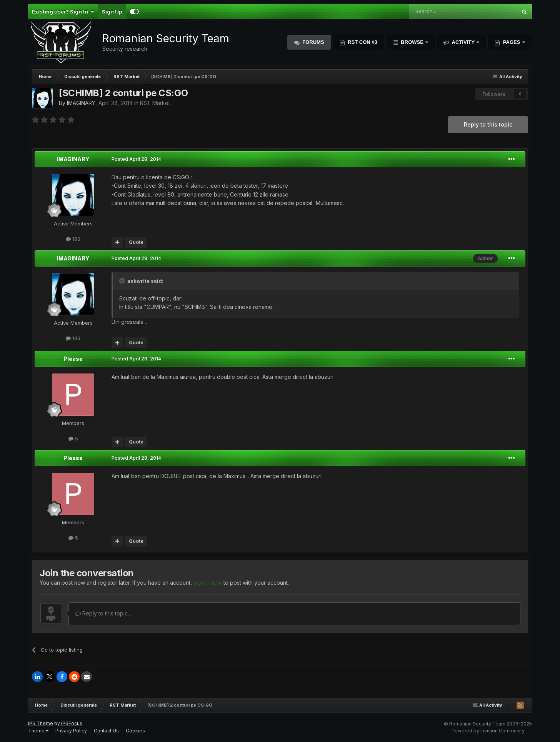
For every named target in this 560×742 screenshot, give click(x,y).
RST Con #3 (362, 42)
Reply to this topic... (103, 613)
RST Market (155, 103)
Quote (136, 242)
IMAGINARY (81, 103)
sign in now (208, 583)
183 (73, 239)
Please (73, 359)
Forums (313, 42)
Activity (463, 42)
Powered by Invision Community (488, 731)
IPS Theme (41, 723)
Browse (412, 42)
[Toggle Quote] (123, 281)
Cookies (135, 731)
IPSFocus (72, 723)
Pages (512, 42)
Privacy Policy (71, 731)
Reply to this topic (488, 124)
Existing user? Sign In (63, 12)
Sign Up (112, 12)
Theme (38, 731)
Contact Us (106, 731)
